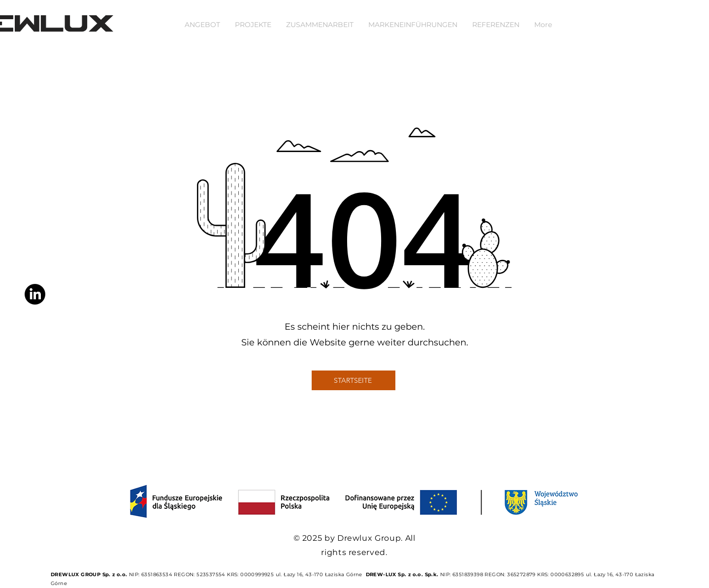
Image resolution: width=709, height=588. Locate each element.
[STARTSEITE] (354, 380)
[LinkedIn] (35, 294)
